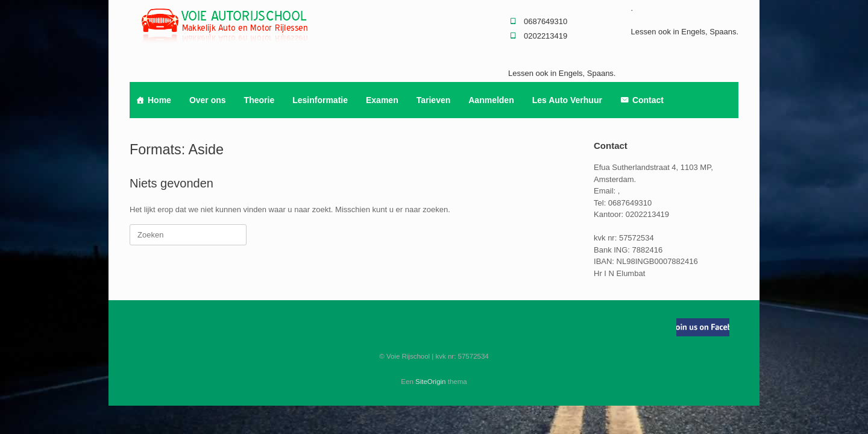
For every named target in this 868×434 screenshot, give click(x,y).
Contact (648, 100)
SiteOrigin (431, 382)
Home (159, 100)
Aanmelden (491, 100)
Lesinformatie (320, 100)
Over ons (208, 100)
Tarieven (434, 100)
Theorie (259, 100)
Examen (382, 100)
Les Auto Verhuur (567, 100)
